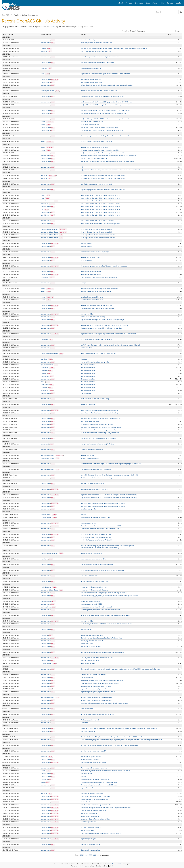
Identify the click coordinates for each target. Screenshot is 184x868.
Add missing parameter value (90, 421)
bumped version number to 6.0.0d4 (92, 604)
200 (86, 855)
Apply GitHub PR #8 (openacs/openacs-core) (95, 399)
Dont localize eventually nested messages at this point (98, 478)
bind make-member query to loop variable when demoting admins (101, 427)
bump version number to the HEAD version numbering (98, 221)
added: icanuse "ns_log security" (91, 647)
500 (91, 855)
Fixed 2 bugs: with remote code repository (94, 768)
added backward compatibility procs (92, 297)
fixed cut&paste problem (88, 802)
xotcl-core (44, 51)
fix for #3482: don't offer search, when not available (97, 229)
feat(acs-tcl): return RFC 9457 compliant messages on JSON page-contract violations (107, 105)
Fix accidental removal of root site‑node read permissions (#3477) (101, 526)
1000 (94, 855)
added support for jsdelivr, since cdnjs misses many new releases (101, 610)
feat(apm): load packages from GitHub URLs (95, 159)
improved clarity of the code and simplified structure (97, 565)
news (43, 198)
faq (42, 209)
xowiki (43, 122)
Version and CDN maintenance (90, 601)
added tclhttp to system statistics (91, 757)
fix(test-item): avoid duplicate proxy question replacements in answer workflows (105, 74)
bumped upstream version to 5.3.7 (91, 553)
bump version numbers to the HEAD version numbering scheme (101, 224)
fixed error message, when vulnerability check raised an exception (101, 328)
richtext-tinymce (46, 515)
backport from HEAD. (87, 455)
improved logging (86, 393)
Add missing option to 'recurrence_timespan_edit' (96, 51)
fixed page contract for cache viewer (92, 794)
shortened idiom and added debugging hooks (95, 362)
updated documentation (88, 404)
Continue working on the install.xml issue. (94, 811)
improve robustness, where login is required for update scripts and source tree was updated (109, 334)
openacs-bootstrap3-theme (50, 232)
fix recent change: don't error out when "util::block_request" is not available (104, 266)
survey (43, 195)
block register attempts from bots (91, 272)
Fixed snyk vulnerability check (90, 661)
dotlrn (43, 782)
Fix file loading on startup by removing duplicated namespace (100, 57)
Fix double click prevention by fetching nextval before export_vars (101, 419)
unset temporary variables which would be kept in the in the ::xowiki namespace (105, 771)
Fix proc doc (85, 723)
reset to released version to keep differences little (96, 805)
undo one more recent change (90, 816)
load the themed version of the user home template (97, 184)
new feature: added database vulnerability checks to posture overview (102, 652)
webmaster (110, 864)
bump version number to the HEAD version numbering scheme (100, 195)
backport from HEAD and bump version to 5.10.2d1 (97, 305)
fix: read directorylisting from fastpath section (95, 40)
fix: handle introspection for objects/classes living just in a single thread (103, 176)
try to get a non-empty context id (91, 827)
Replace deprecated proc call (90, 720)
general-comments (47, 201)
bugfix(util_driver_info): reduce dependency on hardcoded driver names (103, 503)
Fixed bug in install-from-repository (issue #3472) (96, 796)
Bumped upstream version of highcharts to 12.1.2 (96, 779)
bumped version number (88, 523)
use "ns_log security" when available (92, 641)
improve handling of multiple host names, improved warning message (102, 320)
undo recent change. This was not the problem (95, 819)
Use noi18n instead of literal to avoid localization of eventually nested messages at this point (109, 475)
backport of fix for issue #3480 (90, 257)
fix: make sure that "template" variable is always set (97, 142)
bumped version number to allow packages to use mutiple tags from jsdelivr (104, 593)
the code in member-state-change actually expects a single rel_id (101, 430)
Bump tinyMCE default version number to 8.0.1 (95, 517)
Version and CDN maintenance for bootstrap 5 (95, 590)
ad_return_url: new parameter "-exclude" (93, 751)
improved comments (87, 678)
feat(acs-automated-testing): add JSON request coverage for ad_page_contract (105, 111)
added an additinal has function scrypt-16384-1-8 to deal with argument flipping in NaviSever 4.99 (111, 464)
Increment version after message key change (95, 252)
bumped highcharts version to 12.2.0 (92, 635)
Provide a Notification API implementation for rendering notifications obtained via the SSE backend (111, 737)
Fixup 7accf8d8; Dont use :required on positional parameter (99, 277)
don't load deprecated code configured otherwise (96, 291)
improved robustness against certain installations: (96, 469)
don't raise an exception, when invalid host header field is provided (101, 638)
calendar (44, 48)
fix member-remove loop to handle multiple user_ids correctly (100, 433)
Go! (181, 12)
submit (119, 864)
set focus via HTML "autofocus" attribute (93, 675)
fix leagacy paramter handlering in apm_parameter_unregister (100, 150)
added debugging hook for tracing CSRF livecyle (96, 686)
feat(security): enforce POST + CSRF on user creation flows (99, 128)
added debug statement (88, 822)
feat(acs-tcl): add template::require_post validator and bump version (102, 130)
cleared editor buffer (87, 644)
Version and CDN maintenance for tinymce (94, 587)
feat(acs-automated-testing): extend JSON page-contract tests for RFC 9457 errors (106, 102)
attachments (45, 376)
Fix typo (83, 283)
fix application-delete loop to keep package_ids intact (97, 424)
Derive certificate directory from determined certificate (97, 308)
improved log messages (88, 839)
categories (45, 370)
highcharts (45, 559)
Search (177, 31)
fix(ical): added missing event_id (91, 68)
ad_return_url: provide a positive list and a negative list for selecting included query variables (109, 745)
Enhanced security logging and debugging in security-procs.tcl (100, 683)
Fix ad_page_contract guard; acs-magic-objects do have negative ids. (102, 96)
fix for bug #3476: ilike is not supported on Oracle (96, 534)
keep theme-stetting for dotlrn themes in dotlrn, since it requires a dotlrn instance (106, 808)
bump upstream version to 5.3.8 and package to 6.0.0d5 (98, 353)
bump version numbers (88, 663)
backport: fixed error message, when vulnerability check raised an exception (104, 325)
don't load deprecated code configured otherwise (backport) (99, 289)
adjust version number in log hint (91, 80)
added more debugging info (89, 813)
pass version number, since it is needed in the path (97, 607)
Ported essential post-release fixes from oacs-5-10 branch (99, 782)
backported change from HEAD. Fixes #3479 (95, 489)
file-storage (45, 204)
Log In (178, 3)
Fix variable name (86, 630)
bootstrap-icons (46, 601)
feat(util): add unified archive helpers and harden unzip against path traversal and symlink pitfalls (111, 345)
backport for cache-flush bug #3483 (92, 122)
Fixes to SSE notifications (89, 576)
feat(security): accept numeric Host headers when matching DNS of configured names (107, 161)
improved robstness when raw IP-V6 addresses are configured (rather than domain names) (109, 495)
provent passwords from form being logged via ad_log (97, 714)
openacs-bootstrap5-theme (50, 229)
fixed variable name (87, 709)
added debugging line (88, 830)
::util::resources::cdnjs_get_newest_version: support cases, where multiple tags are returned (109, 596)
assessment (45, 385)
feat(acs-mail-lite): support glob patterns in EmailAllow (98, 63)
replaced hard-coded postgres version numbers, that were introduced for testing (105, 615)
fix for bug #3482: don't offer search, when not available (98, 235)
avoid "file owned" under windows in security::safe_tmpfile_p (99, 410)
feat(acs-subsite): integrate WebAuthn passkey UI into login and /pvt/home (104, 153)
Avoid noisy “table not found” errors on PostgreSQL (97, 540)
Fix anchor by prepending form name (92, 484)
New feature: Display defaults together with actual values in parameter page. (104, 703)
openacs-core (46, 40)
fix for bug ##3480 (86, 260)
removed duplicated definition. (90, 458)
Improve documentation (88, 731)
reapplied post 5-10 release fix (90, 760)
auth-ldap (44, 359)
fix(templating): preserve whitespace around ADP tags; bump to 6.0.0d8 (103, 190)
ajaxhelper (45, 388)
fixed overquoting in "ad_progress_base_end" (95, 799)
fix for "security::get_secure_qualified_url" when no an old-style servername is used (106, 624)
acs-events (45, 390)
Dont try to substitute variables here (92, 450)
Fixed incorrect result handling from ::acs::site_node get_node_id (101, 833)
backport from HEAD (87, 314)
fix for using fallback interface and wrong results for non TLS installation (103, 570)
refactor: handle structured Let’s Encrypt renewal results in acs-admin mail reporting (107, 85)
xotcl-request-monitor (48, 91)
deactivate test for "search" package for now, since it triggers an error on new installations (108, 156)
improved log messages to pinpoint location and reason (98, 689)
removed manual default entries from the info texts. (97, 697)
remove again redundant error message (93, 317)
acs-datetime (45, 215)
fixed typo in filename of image (90, 844)
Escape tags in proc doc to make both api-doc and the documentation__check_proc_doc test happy (112, 136)
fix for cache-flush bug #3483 (90, 125)
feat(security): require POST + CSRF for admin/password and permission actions (106, 119)
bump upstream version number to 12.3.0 (94, 559)
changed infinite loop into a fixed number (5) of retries (97, 444)
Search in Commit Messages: (133, 31)
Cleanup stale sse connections (90, 850)
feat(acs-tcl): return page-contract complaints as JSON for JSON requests (104, 113)
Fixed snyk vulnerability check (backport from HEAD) (97, 658)
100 (81, 855)
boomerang (45, 339)
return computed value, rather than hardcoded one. (97, 43)
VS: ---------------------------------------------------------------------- (98, 167)
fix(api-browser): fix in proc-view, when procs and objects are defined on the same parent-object (110, 170)
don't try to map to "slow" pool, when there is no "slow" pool (99, 91)
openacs (52, 27)
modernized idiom (86, 348)
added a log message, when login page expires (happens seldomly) (102, 680)
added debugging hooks (88, 509)
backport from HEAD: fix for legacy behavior (94, 147)
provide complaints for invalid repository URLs (95, 581)
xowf (43, 74)
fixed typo (84, 359)
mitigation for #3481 (87, 243)
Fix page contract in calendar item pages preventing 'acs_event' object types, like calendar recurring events (114, 48)
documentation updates (88, 365)
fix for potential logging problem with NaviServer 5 (96, 339)
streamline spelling (87, 774)
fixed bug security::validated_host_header (94, 762)
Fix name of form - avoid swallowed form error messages (98, 438)
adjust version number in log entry (91, 82)
